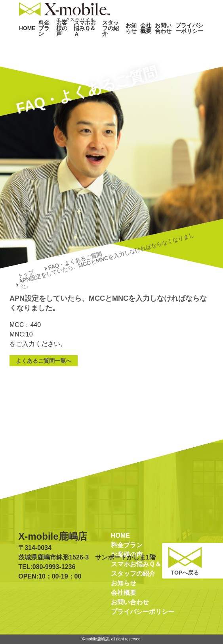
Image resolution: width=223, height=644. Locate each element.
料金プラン (42, 43)
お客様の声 (60, 43)
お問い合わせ (162, 43)
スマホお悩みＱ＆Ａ (84, 43)
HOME (26, 43)
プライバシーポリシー (188, 43)
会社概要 (143, 43)
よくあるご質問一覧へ (44, 361)
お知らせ (128, 43)
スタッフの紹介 (109, 43)
